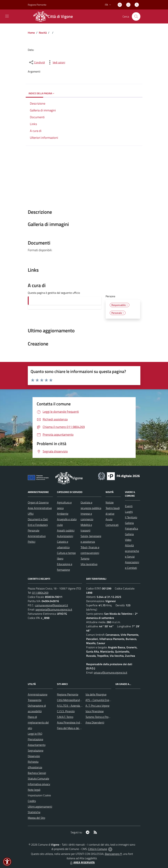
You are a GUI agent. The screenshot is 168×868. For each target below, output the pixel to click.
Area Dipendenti (95, 722)
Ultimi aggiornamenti (40, 807)
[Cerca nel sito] (136, 16)
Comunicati (112, 525)
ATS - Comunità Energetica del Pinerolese (110, 700)
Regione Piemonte (68, 694)
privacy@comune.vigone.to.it (111, 673)
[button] (7, 862)
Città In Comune (98, 849)
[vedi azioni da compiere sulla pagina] (56, 62)
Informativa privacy (39, 784)
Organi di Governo (38, 502)
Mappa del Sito (36, 818)
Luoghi (129, 512)
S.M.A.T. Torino (65, 717)
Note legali (34, 790)
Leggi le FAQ (35, 734)
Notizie (110, 502)
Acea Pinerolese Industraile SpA (75, 722)
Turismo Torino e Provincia (100, 717)
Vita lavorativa (89, 564)
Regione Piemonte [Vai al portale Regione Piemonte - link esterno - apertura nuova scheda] (37, 5)
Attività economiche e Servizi (132, 551)
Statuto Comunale (38, 778)
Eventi (129, 506)
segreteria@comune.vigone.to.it (54, 609)
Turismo (85, 558)
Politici (32, 542)
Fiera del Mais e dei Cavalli (72, 728)
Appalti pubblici (66, 530)
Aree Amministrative (40, 508)
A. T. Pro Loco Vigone (97, 706)
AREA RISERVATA (82, 862)
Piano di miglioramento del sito (38, 722)
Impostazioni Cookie (39, 795)
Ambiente (63, 514)
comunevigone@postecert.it (52, 605)
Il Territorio (131, 517)
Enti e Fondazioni (38, 525)
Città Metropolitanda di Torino (74, 700)
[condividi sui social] (37, 62)
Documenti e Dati (38, 519)
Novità (43, 33)
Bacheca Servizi (37, 773)
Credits (32, 801)
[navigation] (7, 16)
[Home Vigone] (55, 16)
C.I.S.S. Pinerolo (66, 711)
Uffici (31, 514)
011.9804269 (40, 593)
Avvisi (109, 519)
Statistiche (34, 812)
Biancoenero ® (113, 854)
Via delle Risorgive (96, 694)
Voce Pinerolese (95, 711)
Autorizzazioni (65, 536)
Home (31, 33)
